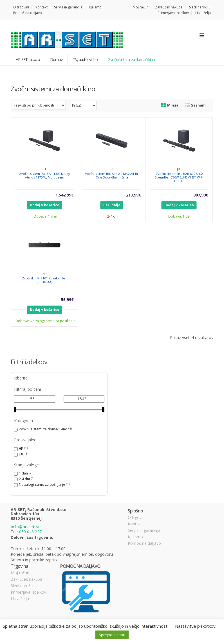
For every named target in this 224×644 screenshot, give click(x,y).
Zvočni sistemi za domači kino (43, 429)
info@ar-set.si (25, 527)
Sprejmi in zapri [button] (112, 635)
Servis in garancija (68, 7)
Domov (56, 59)
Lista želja (203, 13)
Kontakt (42, 7)
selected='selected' (84, 105)
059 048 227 (30, 532)
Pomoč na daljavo (28, 13)
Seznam (195, 105)
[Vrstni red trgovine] (39, 105)
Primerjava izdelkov (173, 13)
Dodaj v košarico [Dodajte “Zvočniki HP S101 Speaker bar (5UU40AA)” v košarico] (45, 310)
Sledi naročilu (200, 7)
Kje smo (95, 7)
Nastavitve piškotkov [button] (195, 626)
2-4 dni (24, 479)
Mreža (170, 105)
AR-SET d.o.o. (27, 59)
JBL (21, 454)
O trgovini (21, 7)
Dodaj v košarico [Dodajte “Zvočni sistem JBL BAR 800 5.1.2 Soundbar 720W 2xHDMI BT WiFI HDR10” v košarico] (179, 205)
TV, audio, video (85, 59)
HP (21, 448)
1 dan (23, 473)
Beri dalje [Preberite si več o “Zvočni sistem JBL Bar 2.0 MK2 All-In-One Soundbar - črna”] (112, 205)
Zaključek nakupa (169, 7)
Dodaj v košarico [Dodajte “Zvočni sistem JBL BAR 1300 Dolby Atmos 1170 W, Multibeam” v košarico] (45, 205)
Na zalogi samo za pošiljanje (42, 484)
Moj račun (141, 7)
